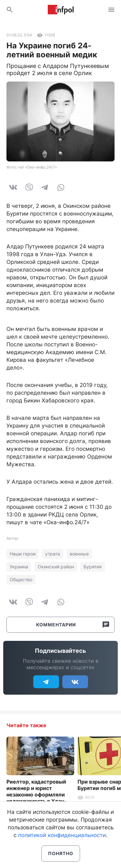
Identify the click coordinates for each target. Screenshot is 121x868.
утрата (53, 554)
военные (79, 554)
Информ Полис (61, 10)
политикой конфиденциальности (62, 835)
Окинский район (56, 567)
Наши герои (23, 554)
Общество (21, 579)
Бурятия (93, 567)
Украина (19, 567)
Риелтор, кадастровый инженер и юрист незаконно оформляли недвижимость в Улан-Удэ (36, 795)
